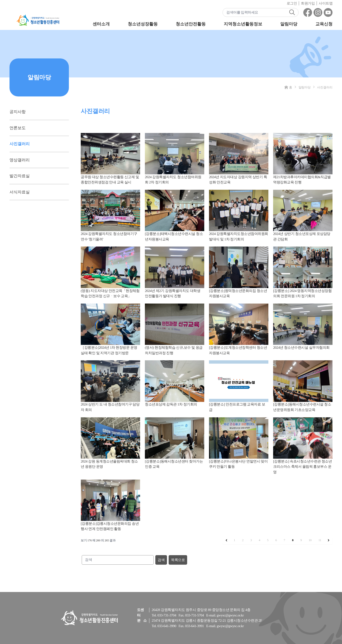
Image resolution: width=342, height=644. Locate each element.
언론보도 (18, 128)
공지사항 (18, 112)
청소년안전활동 (191, 24)
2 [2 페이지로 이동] (243, 540)
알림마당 (289, 24)
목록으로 (178, 560)
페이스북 (308, 12)
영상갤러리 (20, 160)
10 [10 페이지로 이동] (310, 540)
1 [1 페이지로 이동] (234, 540)
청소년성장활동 (143, 24)
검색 (292, 12)
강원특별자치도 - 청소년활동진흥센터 (38, 20)
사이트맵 (326, 3)
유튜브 (328, 12)
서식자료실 (20, 192)
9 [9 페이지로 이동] (301, 540)
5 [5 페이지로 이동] (268, 540)
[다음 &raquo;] (328, 540)
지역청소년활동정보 (243, 24)
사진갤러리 (20, 144)
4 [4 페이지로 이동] (259, 540)
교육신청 (324, 24)
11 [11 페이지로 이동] (320, 540)
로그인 (292, 3)
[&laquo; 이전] (226, 540)
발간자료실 (20, 176)
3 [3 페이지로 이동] (251, 540)
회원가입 (308, 3)
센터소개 (101, 24)
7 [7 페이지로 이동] (284, 540)
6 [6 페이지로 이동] (276, 540)
